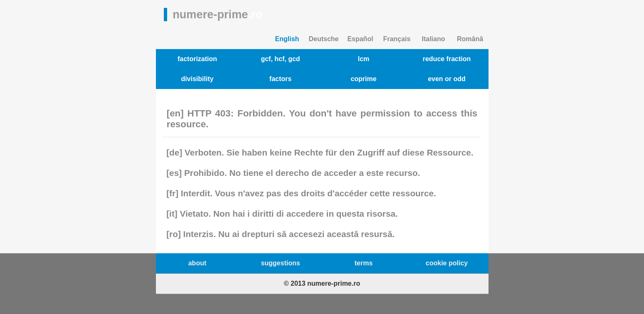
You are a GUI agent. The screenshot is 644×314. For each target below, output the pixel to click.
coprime (363, 79)
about (197, 263)
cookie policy (447, 263)
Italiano (433, 39)
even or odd (447, 79)
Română (470, 39)
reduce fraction (447, 59)
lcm (364, 59)
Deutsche (323, 39)
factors (280, 79)
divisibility (197, 79)
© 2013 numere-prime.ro (322, 283)
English (287, 39)
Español (360, 39)
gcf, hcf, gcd (280, 59)
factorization (197, 59)
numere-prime (217, 14)
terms (364, 263)
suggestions (280, 263)
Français (397, 39)
